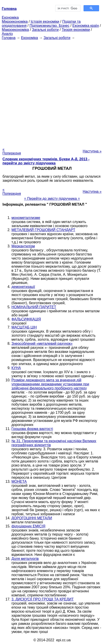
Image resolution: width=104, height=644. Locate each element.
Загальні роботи (45, 30)
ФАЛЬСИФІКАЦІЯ (26, 319)
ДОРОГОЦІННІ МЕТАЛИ (32, 518)
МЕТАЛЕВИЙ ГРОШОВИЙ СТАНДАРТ (43, 230)
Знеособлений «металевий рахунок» (42, 344)
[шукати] (67, 8)
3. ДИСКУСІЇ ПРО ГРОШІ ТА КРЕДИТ (43, 599)
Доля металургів (25, 559)
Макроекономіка (15, 30)
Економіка (10, 17)
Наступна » (92, 151)
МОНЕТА (19, 482)
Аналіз (7, 34)
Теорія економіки (76, 30)
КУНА (16, 368)
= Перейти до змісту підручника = (52, 199)
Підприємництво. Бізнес (49, 26)
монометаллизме (26, 218)
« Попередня (12, 151)
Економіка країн (86, 26)
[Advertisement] (52, 92)
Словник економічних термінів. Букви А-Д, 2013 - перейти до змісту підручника (46, 161)
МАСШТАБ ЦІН (24, 327)
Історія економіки (45, 22)
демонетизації (23, 287)
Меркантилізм (23, 246)
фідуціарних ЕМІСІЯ (28, 526)
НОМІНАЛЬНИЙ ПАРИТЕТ (34, 307)
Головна (9, 38)
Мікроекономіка (15, 22)
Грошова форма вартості (32, 429)
